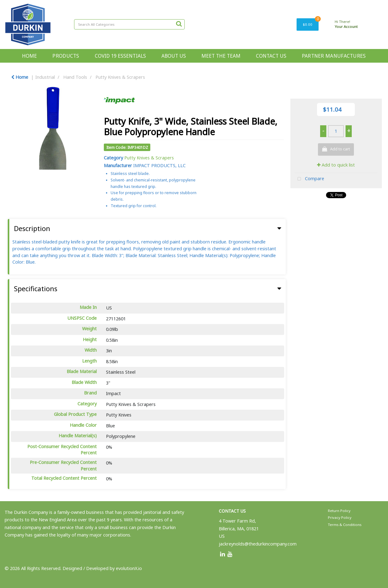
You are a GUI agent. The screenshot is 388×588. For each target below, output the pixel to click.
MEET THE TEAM (221, 56)
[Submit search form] (179, 24)
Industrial (45, 77)
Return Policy (339, 511)
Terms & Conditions (345, 525)
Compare (309, 179)
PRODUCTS (66, 56)
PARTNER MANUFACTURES (334, 56)
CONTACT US (271, 56)
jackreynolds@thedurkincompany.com (258, 544)
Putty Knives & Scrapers (120, 77)
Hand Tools (75, 77)
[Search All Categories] (129, 24)
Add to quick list (336, 165)
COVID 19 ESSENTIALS (120, 56)
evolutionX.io (129, 568)
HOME (29, 56)
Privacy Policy (340, 517)
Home (20, 77)
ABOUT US (174, 56)
